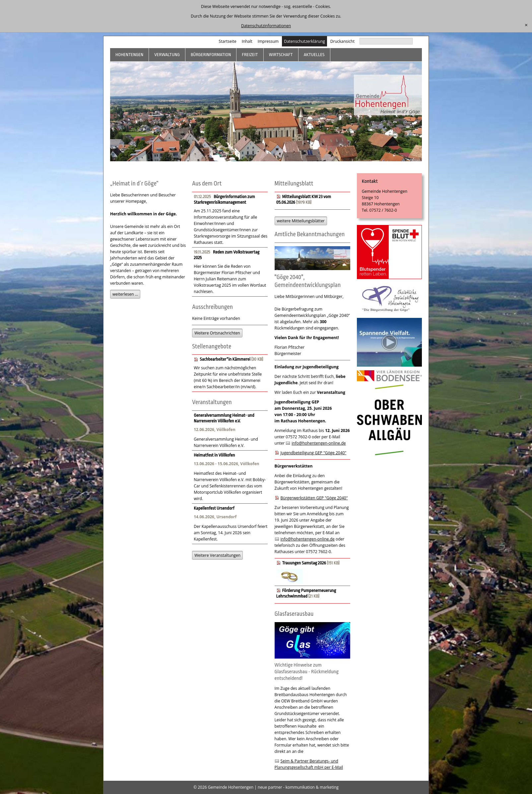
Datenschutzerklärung (304, 41)
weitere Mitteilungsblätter (301, 221)
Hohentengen (129, 55)
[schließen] (526, 25)
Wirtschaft (281, 55)
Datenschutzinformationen (266, 26)
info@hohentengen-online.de (319, 443)
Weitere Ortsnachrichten (217, 333)
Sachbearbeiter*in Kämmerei (225, 359)
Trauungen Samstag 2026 (304, 563)
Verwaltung (167, 55)
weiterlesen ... (125, 294)
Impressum (268, 41)
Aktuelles (314, 55)
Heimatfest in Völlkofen (214, 455)
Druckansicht (342, 41)
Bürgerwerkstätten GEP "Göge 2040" (314, 498)
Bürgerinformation (211, 55)
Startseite (228, 41)
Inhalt (247, 41)
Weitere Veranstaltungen (217, 555)
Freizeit (250, 55)
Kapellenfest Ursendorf (214, 508)
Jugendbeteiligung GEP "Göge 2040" (314, 453)
